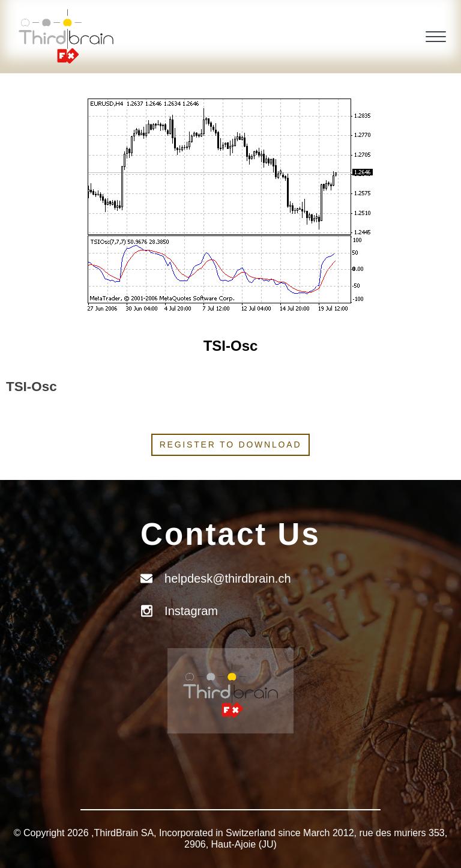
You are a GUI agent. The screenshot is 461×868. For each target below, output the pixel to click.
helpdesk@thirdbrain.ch (227, 578)
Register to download (231, 445)
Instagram (191, 611)
